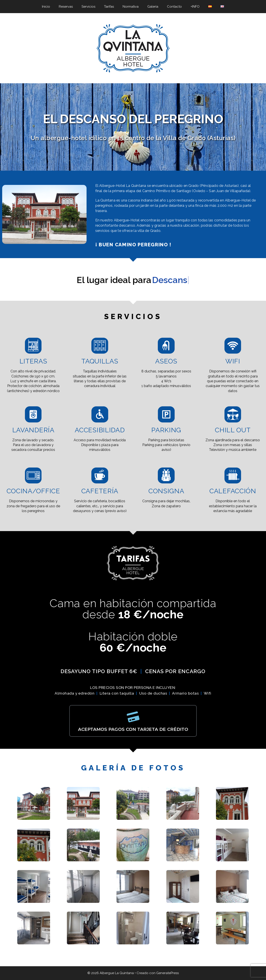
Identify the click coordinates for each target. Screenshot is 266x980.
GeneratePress (168, 973)
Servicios (88, 7)
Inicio (46, 7)
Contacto (174, 7)
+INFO (195, 7)
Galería (153, 7)
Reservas (66, 7)
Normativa (131, 7)
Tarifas (109, 7)
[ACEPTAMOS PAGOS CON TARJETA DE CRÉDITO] (133, 717)
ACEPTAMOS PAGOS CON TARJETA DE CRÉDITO (133, 729)
